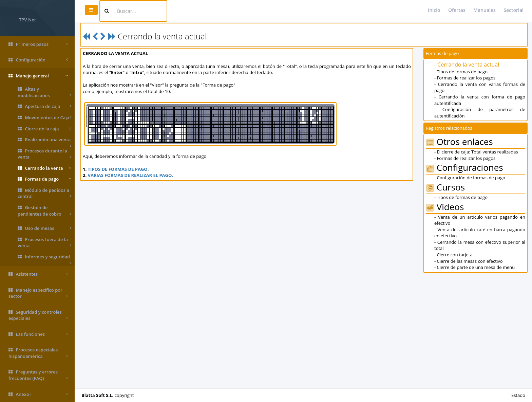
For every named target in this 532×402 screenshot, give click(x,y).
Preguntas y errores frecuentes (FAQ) (38, 375)
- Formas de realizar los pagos (465, 78)
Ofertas (457, 10)
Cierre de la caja (44, 129)
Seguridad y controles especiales (38, 315)
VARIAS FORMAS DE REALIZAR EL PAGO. (130, 175)
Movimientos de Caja (44, 118)
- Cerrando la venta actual (467, 65)
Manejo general (38, 76)
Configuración (38, 60)
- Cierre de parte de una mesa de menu (474, 267)
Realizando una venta (44, 141)
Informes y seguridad (44, 258)
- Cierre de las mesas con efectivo (469, 261)
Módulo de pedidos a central (44, 193)
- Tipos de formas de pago (461, 72)
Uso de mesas (44, 228)
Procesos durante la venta (44, 154)
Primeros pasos (38, 44)
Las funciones (38, 334)
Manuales (484, 10)
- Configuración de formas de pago (470, 178)
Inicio (434, 10)
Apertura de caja (44, 106)
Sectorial (514, 10)
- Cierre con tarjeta (453, 255)
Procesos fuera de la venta (44, 243)
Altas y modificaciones (44, 92)
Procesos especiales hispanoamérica (38, 353)
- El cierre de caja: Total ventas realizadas (476, 152)
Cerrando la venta (44, 168)
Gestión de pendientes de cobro (44, 211)
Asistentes (38, 274)
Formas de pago (44, 179)
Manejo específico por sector (38, 293)
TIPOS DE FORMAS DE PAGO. (118, 169)
